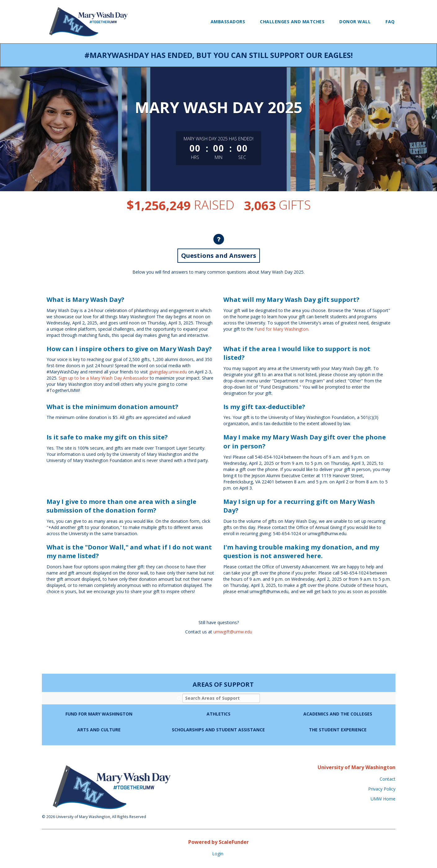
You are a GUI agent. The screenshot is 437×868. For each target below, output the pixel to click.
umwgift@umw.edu (233, 632)
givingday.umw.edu (168, 372)
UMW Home (383, 799)
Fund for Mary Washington (281, 329)
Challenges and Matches (292, 22)
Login (218, 854)
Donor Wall (355, 22)
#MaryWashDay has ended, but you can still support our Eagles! (218, 55)
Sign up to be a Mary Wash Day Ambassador (104, 378)
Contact (388, 779)
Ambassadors (228, 22)
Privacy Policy (382, 789)
